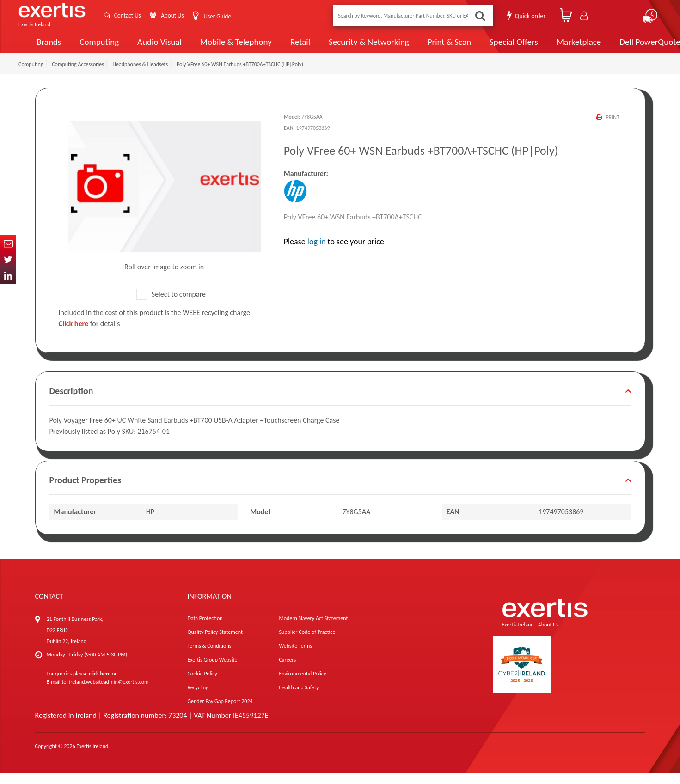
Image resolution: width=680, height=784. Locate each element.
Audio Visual (149, 47)
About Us (177, 15)
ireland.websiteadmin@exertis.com (109, 693)
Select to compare (171, 305)
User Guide (223, 16)
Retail (285, 47)
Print (612, 128)
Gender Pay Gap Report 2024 (220, 712)
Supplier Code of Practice (307, 643)
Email (8, 243)
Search (479, 15)
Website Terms (295, 656)
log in (317, 252)
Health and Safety (299, 698)
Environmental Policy (302, 684)
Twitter (8, 259)
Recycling (198, 698)
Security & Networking (351, 47)
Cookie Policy (202, 684)
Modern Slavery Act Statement (313, 629)
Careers (287, 670)
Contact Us (129, 15)
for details (89, 334)
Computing (90, 47)
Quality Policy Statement (215, 643)
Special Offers (490, 47)
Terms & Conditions (209, 656)
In (8, 276)
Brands (40, 47)
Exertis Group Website (212, 670)
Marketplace (554, 47)
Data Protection (205, 629)
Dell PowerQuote (623, 47)
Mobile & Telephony (223, 47)
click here (100, 684)
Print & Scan (429, 47)
